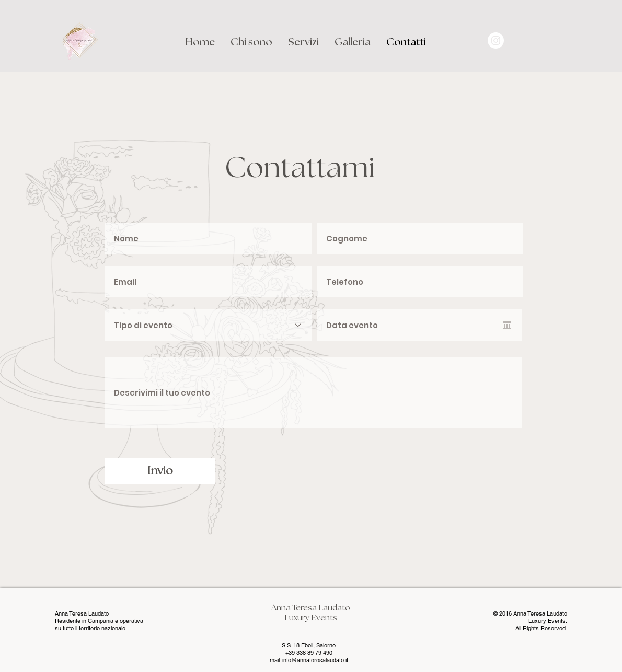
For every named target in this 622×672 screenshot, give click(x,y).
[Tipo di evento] (208, 325)
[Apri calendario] (507, 325)
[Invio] (160, 471)
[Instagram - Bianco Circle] (496, 40)
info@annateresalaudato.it (315, 660)
